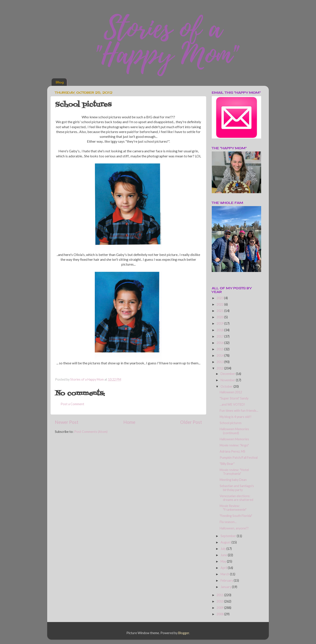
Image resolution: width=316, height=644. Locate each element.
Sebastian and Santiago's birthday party (237, 488)
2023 (220, 298)
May (224, 561)
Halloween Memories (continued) (234, 431)
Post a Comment (72, 404)
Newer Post (67, 422)
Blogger (184, 633)
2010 (220, 601)
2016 (220, 343)
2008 (220, 614)
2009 (220, 608)
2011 (220, 595)
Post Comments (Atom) (91, 432)
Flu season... (228, 522)
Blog (60, 82)
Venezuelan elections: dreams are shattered (236, 498)
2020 (220, 317)
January (226, 587)
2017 (220, 336)
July (224, 549)
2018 (220, 330)
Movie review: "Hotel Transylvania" (234, 472)
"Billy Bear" (227, 464)
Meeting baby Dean (233, 480)
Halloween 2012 (231, 392)
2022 (220, 304)
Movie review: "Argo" (234, 445)
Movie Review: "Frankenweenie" (233, 508)
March (225, 574)
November (228, 380)
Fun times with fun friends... (239, 411)
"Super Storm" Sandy (234, 398)
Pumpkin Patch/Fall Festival (239, 458)
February (227, 580)
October (227, 386)
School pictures (231, 423)
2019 (220, 323)
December (228, 374)
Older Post (191, 422)
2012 (220, 368)
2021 (220, 311)
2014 (220, 355)
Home (129, 422)
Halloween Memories (234, 439)
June (224, 555)
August (226, 542)
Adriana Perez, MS (233, 451)
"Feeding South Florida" (236, 516)
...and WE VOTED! (232, 404)
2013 (220, 362)
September (229, 536)
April (224, 568)
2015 (220, 349)
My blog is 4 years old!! (236, 417)
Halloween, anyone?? (234, 528)
